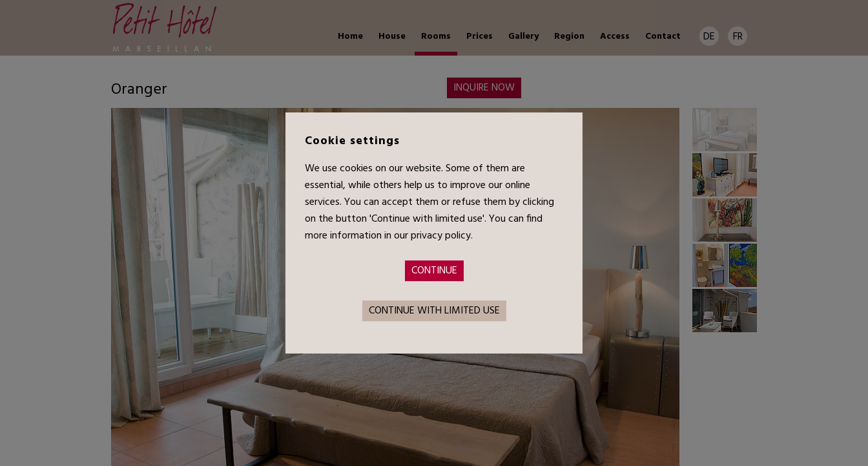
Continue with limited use (434, 311)
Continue (434, 271)
